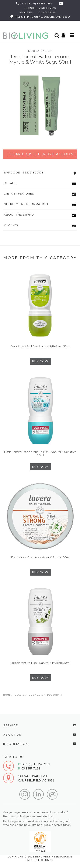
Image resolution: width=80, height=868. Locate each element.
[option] (40, 104)
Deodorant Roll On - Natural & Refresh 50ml (40, 346)
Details (10, 183)
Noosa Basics (40, 51)
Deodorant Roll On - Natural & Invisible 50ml (40, 663)
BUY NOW (40, 361)
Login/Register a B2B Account (41, 154)
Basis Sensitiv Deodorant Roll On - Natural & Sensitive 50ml (40, 453)
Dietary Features (19, 193)
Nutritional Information (26, 204)
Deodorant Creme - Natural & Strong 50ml (40, 557)
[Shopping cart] (64, 36)
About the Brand (19, 215)
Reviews (11, 225)
